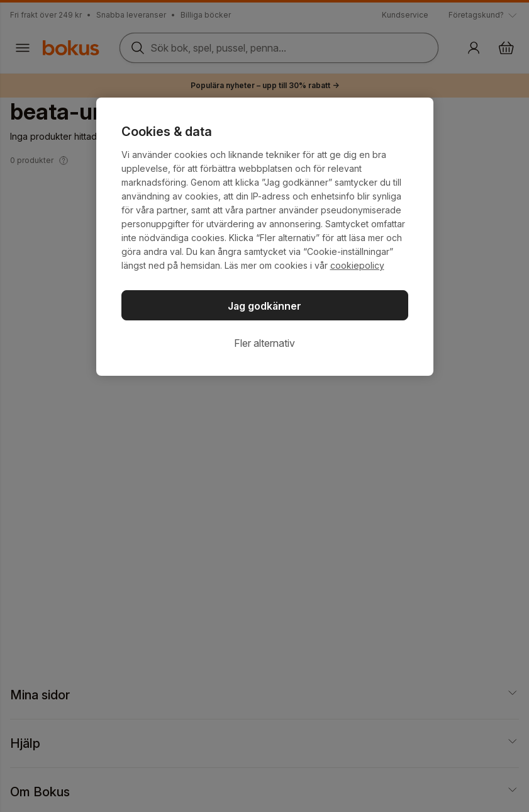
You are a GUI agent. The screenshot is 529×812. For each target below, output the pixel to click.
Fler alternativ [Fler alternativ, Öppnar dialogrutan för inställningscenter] (264, 343)
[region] (265, 237)
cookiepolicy (357, 265)
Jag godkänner (264, 306)
